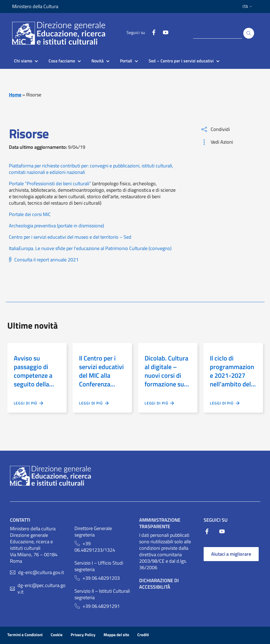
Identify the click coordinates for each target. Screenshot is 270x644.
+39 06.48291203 (101, 578)
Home (15, 95)
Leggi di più (29, 403)
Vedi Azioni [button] (217, 142)
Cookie (57, 635)
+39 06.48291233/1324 (95, 547)
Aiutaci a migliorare (231, 554)
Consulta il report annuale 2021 (46, 260)
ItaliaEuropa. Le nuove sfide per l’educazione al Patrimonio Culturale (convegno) (90, 248)
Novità (98, 61)
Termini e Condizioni (25, 635)
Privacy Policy (83, 635)
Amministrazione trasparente (160, 523)
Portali (126, 61)
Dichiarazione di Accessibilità (159, 584)
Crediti (143, 635)
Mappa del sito (116, 635)
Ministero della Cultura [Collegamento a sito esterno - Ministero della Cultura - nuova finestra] (35, 6)
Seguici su (136, 32)
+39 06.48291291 (101, 606)
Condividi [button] (216, 129)
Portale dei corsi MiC (30, 214)
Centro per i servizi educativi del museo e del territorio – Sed (70, 237)
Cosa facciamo (62, 61)
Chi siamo (23, 61)
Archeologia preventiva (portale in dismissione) (57, 226)
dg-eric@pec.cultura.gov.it (42, 589)
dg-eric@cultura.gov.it (41, 572)
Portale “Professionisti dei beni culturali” (50, 183)
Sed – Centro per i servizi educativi (181, 61)
